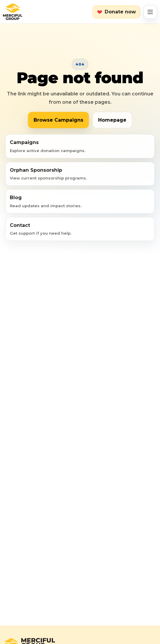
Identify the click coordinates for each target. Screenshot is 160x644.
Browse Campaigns (58, 120)
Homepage (112, 120)
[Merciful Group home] (13, 12)
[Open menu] (150, 12)
